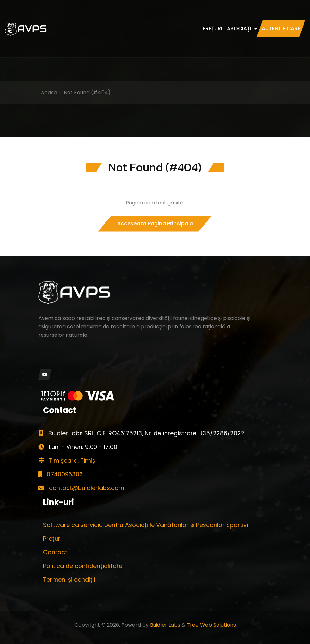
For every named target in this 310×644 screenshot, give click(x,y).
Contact (55, 552)
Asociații (242, 28)
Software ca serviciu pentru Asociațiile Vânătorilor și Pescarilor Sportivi (146, 525)
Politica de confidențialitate (83, 566)
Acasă (49, 92)
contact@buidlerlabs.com (81, 488)
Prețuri (212, 28)
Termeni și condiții (69, 579)
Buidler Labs (165, 625)
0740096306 (61, 474)
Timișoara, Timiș (67, 460)
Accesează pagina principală (155, 223)
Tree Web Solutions (211, 625)
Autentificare (281, 28)
